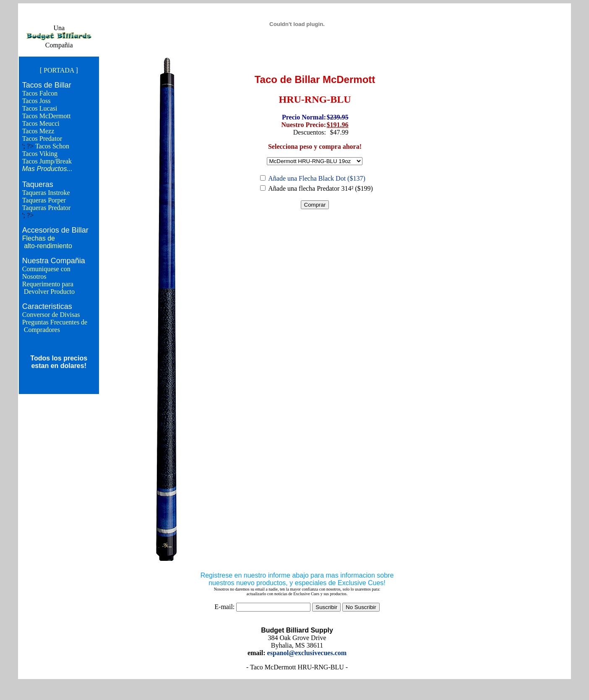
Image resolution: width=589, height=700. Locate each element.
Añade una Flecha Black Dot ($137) (317, 178)
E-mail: (224, 607)
